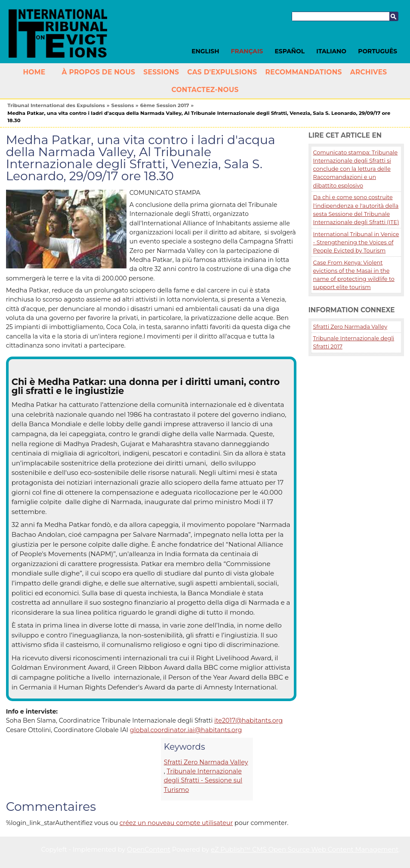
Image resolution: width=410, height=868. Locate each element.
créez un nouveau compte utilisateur (176, 823)
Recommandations (304, 72)
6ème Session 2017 (165, 105)
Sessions (161, 72)
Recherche (394, 16)
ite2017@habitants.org (248, 720)
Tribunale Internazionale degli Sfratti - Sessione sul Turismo (203, 780)
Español (290, 51)
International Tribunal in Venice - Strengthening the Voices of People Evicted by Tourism (356, 242)
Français (247, 51)
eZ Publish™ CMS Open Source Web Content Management (305, 850)
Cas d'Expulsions (222, 72)
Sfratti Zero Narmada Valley (206, 762)
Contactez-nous (205, 90)
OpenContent (149, 850)
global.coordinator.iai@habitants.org (186, 730)
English (205, 51)
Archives (369, 72)
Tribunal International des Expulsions (56, 105)
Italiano (331, 51)
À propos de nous (99, 72)
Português (378, 51)
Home (34, 72)
